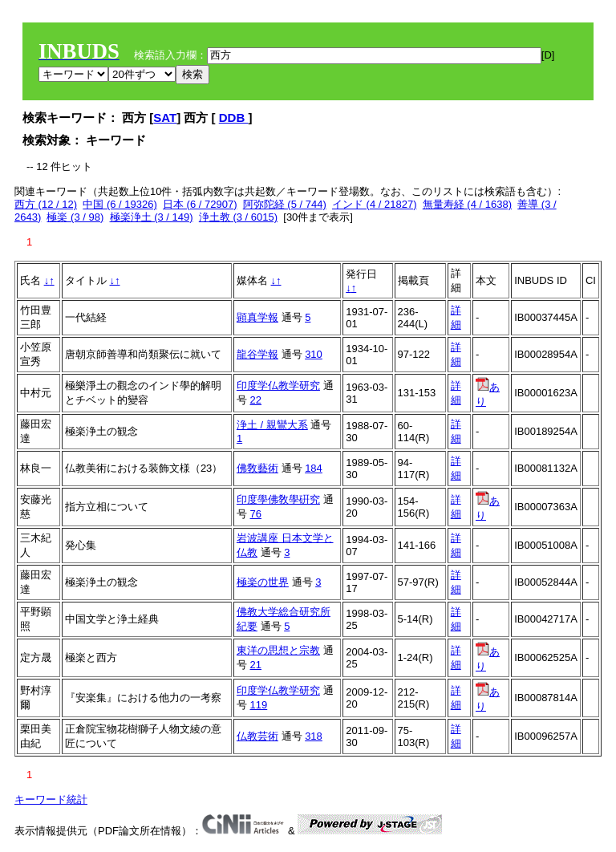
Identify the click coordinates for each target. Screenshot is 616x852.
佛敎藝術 (257, 468)
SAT (165, 118)
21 (256, 665)
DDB (234, 118)
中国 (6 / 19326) (120, 204)
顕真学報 (257, 317)
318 (314, 736)
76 (256, 514)
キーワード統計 (51, 799)
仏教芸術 (257, 736)
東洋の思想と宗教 (278, 650)
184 (314, 468)
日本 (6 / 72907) (200, 204)
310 (314, 354)
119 (259, 705)
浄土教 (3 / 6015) (238, 217)
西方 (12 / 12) (46, 204)
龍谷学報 (257, 354)
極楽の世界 (263, 582)
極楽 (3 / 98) (75, 217)
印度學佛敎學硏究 (278, 499)
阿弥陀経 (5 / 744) (285, 204)
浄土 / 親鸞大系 (272, 425)
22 (256, 400)
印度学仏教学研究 (278, 385)
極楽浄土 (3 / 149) (152, 217)
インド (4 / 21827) (375, 204)
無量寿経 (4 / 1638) (467, 204)
